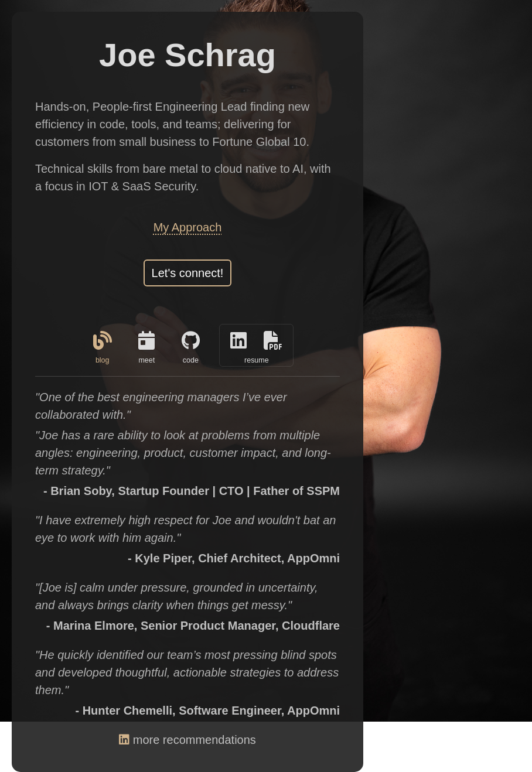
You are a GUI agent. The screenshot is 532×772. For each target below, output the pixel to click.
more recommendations (187, 740)
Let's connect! (188, 273)
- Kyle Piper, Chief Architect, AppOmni (234, 558)
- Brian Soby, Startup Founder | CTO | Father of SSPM (192, 491)
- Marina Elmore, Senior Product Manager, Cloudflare (193, 626)
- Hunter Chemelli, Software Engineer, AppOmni (207, 710)
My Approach (188, 227)
